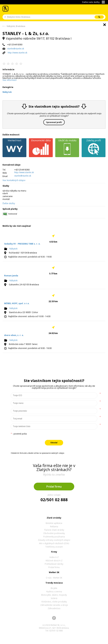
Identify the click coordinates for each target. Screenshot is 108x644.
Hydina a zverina (54, 592)
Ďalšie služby (9, 203)
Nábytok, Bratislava (16, 26)
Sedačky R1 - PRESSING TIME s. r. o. (22, 244)
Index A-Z (54, 557)
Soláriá (54, 598)
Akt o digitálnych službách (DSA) (54, 543)
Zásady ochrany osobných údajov (54, 540)
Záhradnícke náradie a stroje (54, 605)
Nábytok (13, 249)
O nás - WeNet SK (54, 578)
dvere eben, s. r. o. (14, 335)
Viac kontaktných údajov (14, 180)
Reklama (54, 527)
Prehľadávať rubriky (54, 564)
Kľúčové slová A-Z (54, 561)
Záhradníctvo (54, 608)
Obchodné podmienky (54, 533)
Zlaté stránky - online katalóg (6, 9)
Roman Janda (11, 276)
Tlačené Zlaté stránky (54, 530)
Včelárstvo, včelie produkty (54, 602)
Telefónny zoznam (54, 547)
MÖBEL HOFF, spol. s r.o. (17, 303)
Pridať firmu (54, 487)
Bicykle (54, 588)
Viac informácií (9, 80)
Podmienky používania (54, 537)
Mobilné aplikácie (54, 523)
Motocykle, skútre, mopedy (54, 595)
